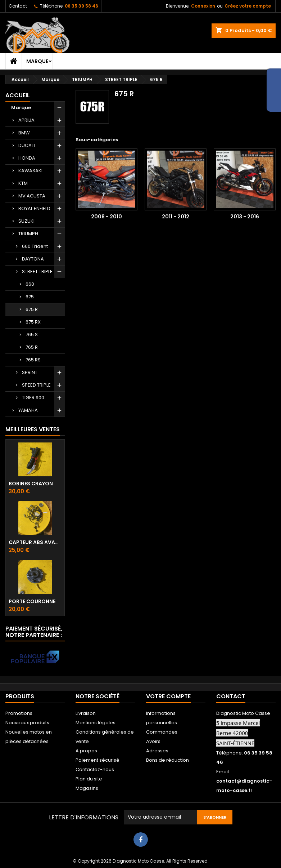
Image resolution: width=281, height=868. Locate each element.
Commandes (162, 732)
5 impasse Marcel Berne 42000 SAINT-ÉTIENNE (238, 733)
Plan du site (89, 779)
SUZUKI (26, 221)
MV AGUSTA (32, 196)
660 (30, 284)
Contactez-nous (95, 769)
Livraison (86, 713)
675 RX (33, 322)
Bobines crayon (31, 484)
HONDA (27, 158)
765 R (32, 347)
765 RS (33, 360)
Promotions (19, 713)
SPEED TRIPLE (36, 385)
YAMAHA (28, 410)
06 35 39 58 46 (81, 6)
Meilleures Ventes (33, 429)
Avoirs (153, 741)
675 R (32, 309)
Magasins (87, 788)
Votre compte (168, 696)
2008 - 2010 (106, 217)
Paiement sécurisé (98, 760)
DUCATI (27, 145)
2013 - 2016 (245, 217)
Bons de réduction (167, 760)
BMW (24, 133)
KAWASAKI (30, 171)
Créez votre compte (248, 6)
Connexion (203, 6)
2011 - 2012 (176, 217)
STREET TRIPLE (37, 271)
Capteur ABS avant (35, 542)
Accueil (18, 95)
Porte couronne (32, 601)
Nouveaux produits (27, 723)
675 (30, 297)
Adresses (157, 751)
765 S (32, 335)
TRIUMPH (28, 234)
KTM (23, 183)
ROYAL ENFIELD (34, 208)
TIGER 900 (33, 398)
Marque (37, 61)
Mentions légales (96, 723)
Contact (18, 6)
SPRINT (30, 372)
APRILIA (26, 120)
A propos (86, 751)
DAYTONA (33, 259)
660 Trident (35, 246)
